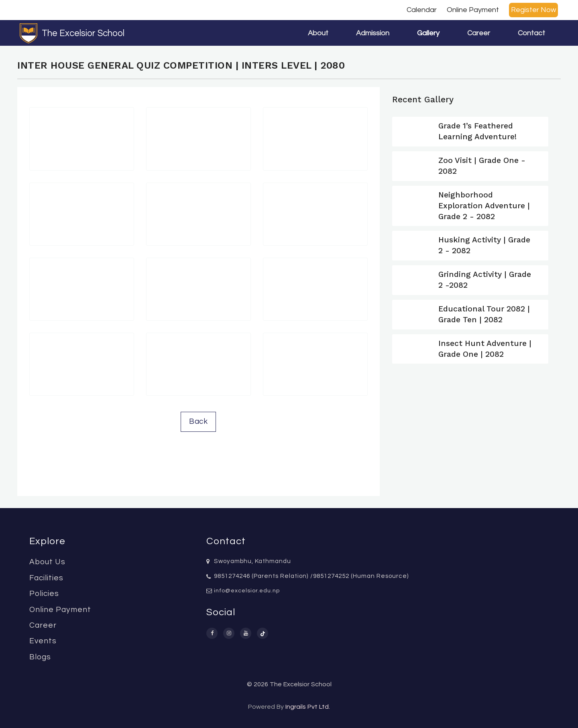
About (318, 33)
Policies (44, 594)
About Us (47, 562)
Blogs (40, 657)
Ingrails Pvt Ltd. (308, 707)
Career (479, 33)
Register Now (533, 10)
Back (198, 421)
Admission (373, 33)
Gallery (428, 33)
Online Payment (473, 10)
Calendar (422, 10)
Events (43, 641)
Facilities (46, 578)
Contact (531, 33)
